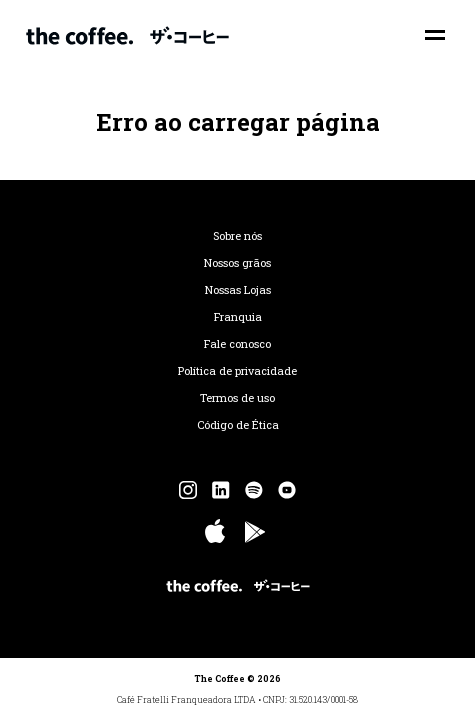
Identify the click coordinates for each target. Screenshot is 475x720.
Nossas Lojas (238, 290)
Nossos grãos (237, 263)
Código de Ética (238, 425)
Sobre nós (237, 236)
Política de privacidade (237, 371)
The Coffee (127, 35)
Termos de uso (237, 398)
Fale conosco (237, 344)
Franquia (238, 317)
